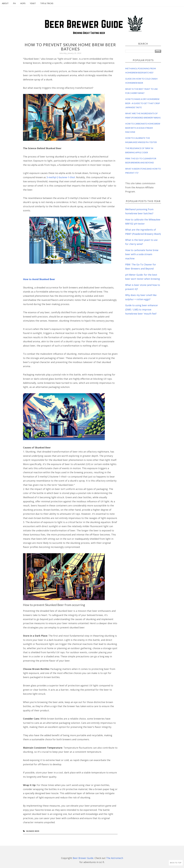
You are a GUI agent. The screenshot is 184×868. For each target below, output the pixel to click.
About (5, 3)
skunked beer (33, 831)
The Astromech (115, 858)
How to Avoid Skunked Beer (39, 279)
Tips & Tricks (47, 3)
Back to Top (176, 863)
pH (14, 3)
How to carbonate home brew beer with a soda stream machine (143, 128)
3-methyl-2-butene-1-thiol (61, 177)
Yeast (33, 3)
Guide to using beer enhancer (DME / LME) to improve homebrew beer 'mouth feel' (142, 309)
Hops (23, 3)
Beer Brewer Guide (83, 858)
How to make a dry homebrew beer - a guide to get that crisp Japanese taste (143, 103)
